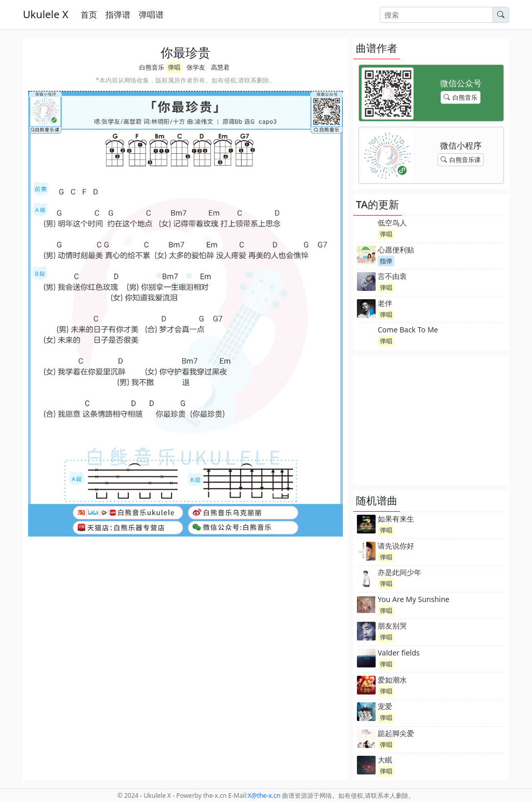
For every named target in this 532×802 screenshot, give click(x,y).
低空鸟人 (392, 223)
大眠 (385, 760)
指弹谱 (118, 15)
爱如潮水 (392, 680)
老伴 (385, 303)
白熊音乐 (152, 67)
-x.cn (264, 796)
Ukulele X (45, 14)
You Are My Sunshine (414, 599)
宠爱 (385, 706)
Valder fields (399, 653)
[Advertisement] (431, 420)
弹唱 (174, 67)
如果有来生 (396, 519)
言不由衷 (392, 276)
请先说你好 (396, 546)
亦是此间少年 (400, 572)
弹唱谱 (151, 15)
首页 (89, 15)
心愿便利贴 (396, 250)
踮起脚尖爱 (396, 733)
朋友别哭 (392, 626)
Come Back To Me (408, 330)
